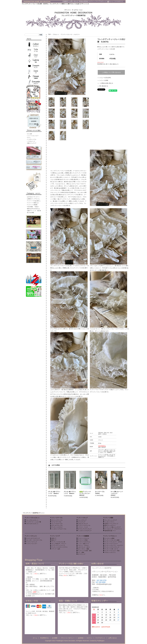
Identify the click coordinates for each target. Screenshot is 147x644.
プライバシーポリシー (68, 638)
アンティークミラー (32, 544)
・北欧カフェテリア (31, 143)
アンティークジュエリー (111, 544)
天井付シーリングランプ (111, 524)
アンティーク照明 (108, 518)
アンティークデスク (57, 527)
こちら (35, 574)
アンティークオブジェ (84, 542)
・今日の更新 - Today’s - (33, 207)
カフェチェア (82, 522)
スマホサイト (119, 1)
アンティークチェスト (31, 536)
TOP (49, 34)
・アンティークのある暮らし (33, 201)
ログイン (92, 1)
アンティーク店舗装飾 (83, 536)
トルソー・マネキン (83, 545)
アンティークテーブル (56, 518)
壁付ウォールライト (110, 525)
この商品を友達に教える (106, 83)
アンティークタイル (83, 538)
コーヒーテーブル (56, 522)
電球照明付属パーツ (110, 531)
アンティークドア (55, 536)
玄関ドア (54, 538)
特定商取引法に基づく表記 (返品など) (108, 64)
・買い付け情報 (30, 213)
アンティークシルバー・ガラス (113, 542)
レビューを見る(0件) (105, 78)
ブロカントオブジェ (110, 552)
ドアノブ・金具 (56, 549)
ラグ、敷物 (81, 552)
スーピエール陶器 (109, 538)
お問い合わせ (74, 1)
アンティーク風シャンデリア (113, 527)
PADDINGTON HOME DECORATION (37, 2)
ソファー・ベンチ (83, 527)
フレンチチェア (82, 520)
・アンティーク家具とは (32, 203)
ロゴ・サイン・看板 (83, 549)
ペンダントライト (109, 522)
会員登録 (81, 638)
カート (110, 1)
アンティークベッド (32, 542)
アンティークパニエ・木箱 (112, 551)
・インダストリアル (31, 139)
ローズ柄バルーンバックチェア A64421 (117, 493)
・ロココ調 (29, 134)
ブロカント (56, 34)
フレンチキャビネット (32, 520)
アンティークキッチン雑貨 (112, 540)
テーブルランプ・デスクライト (113, 529)
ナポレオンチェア (83, 524)
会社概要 (55, 638)
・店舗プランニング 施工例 (33, 211)
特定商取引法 (44, 638)
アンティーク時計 (83, 540)
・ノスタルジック (31, 141)
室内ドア (54, 540)
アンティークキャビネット (32, 518)
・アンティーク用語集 (32, 205)
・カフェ (28, 138)
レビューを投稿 (104, 80)
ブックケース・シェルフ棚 (33, 522)
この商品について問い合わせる (111, 72)
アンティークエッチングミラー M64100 (85, 493)
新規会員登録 (84, 1)
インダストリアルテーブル (59, 529)
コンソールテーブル (57, 524)
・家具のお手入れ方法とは (33, 209)
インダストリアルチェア (85, 531)
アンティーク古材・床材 (85, 551)
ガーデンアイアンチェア (85, 529)
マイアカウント (101, 1)
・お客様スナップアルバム (33, 199)
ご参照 (34, 592)
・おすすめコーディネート (33, 197)
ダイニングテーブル (57, 520)
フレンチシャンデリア (111, 520)
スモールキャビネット (32, 524)
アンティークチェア (82, 518)
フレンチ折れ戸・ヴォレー (59, 544)
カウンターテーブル (57, 525)
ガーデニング (82, 554)
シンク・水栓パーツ (83, 544)
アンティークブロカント (110, 536)
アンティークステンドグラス (59, 547)
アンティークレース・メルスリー (70, 34)
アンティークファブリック (112, 547)
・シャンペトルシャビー (32, 136)
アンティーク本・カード (111, 549)
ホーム (35, 638)
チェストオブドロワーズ (33, 538)
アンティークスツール (84, 525)
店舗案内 (65, 1)
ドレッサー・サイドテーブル (34, 540)
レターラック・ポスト (84, 547)
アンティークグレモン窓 (58, 542)
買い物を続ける (104, 86)
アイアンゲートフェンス (58, 545)
